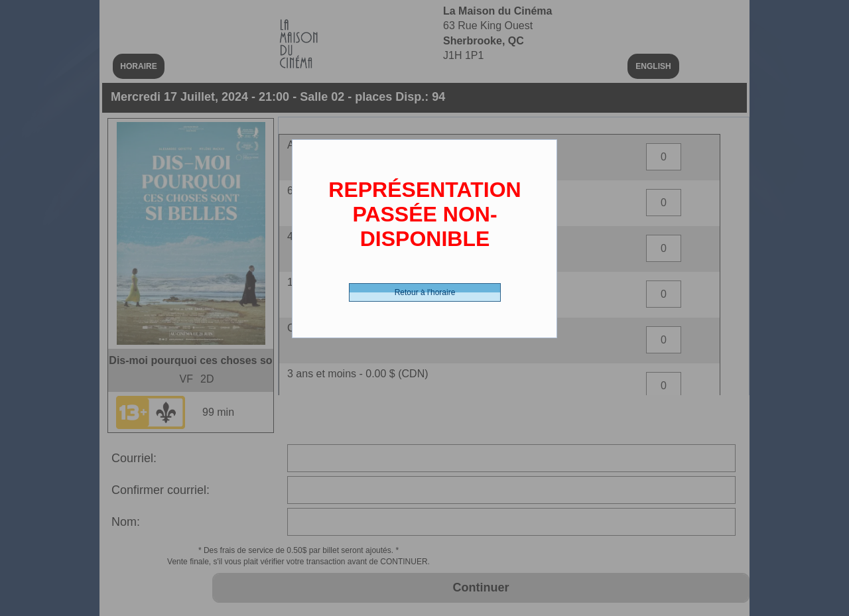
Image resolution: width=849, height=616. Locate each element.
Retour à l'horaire (425, 292)
